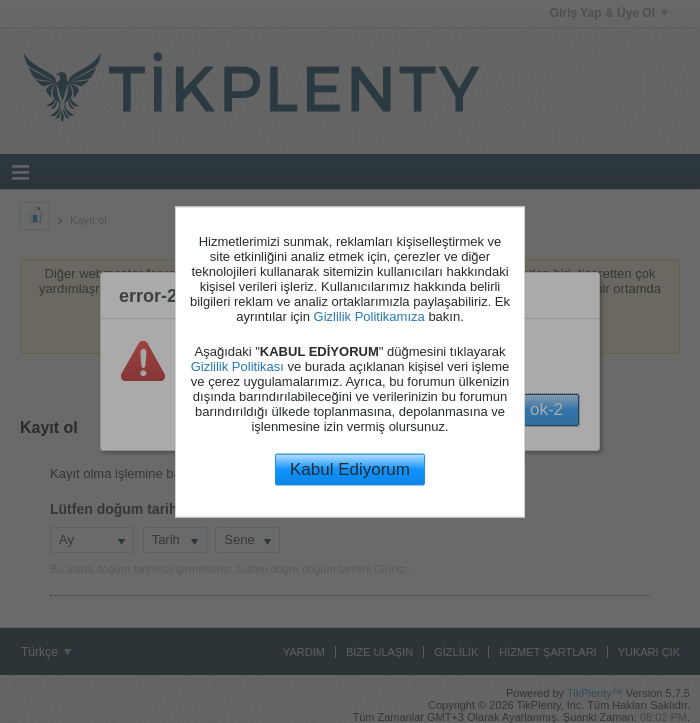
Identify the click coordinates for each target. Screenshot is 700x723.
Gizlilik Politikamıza (369, 316)
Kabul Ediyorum (350, 469)
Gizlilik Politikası (237, 366)
